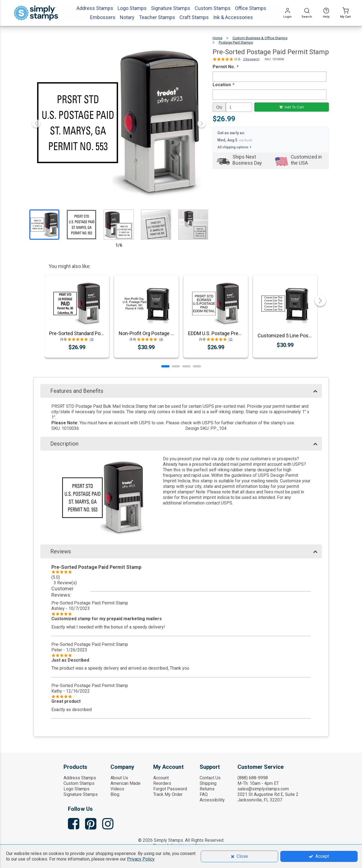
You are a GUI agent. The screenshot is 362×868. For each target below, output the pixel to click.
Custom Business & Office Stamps (260, 38)
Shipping (208, 783)
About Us (119, 778)
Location (223, 85)
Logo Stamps (76, 789)
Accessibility (212, 800)
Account (161, 778)
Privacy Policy (141, 859)
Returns (207, 789)
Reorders (162, 783)
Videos (117, 789)
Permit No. (225, 67)
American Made (125, 783)
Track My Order (168, 794)
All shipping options (235, 147)
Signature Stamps (81, 794)
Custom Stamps (79, 783)
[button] (165, 366)
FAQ (204, 794)
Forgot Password (170, 789)
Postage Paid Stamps (236, 42)
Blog (115, 794)
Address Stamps (80, 778)
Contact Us (210, 778)
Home (217, 38)
